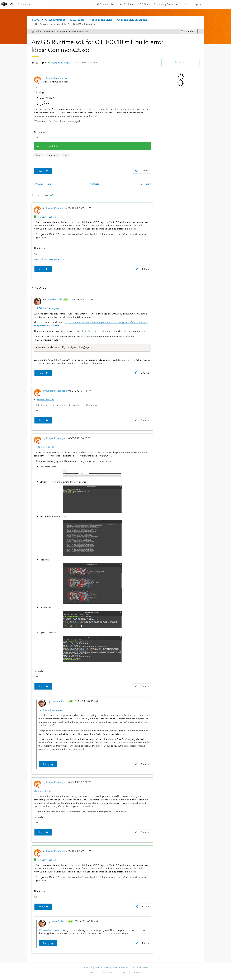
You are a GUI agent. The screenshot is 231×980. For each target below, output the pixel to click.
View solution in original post (49, 259)
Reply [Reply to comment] (42, 269)
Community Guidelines (103, 968)
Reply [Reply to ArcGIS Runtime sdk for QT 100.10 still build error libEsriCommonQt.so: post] (41, 171)
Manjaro (53, 155)
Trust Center (107, 973)
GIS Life (143, 4)
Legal (123, 973)
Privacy (91, 973)
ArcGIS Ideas (127, 4)
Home (36, 20)
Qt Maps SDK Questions (132, 20)
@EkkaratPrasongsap (48, 308)
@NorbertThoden (97, 331)
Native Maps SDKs (101, 20)
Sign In (198, 4)
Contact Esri (138, 973)
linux (39, 155)
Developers (77, 20)
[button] (136, 171)
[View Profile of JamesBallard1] (54, 299)
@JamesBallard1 (49, 217)
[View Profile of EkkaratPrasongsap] (56, 78)
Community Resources (166, 4)
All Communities (105, 4)
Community (24, 4)
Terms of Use (88, 968)
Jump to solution (61, 63)
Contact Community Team (139, 968)
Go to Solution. (53, 146)
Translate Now (189, 31)
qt (66, 155)
